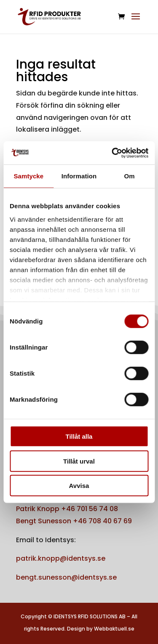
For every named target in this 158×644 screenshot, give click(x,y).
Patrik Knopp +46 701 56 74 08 (67, 509)
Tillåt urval (79, 461)
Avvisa (79, 486)
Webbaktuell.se (114, 629)
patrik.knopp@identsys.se (61, 558)
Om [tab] (130, 176)
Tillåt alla (79, 436)
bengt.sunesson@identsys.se (66, 577)
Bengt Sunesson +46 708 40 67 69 (74, 521)
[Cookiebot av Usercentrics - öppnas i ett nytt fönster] (112, 153)
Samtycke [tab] (28, 176)
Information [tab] (79, 176)
